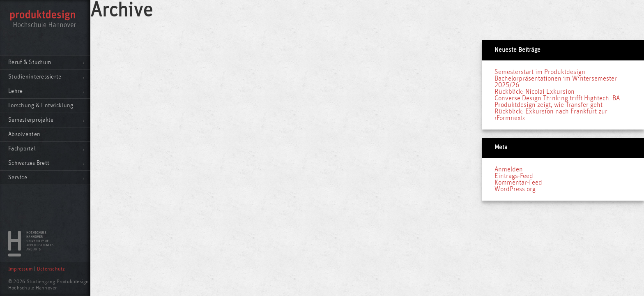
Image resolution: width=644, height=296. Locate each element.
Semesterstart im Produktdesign (540, 72)
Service (18, 177)
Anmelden (509, 169)
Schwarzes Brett (29, 163)
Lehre (15, 91)
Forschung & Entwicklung (41, 105)
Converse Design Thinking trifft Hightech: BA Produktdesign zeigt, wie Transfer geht (557, 102)
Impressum (21, 269)
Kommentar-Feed (518, 183)
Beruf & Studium (30, 62)
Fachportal (22, 149)
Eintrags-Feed (514, 176)
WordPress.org (515, 189)
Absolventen (24, 134)
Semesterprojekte (31, 120)
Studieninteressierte (35, 77)
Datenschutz (51, 269)
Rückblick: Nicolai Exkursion (535, 92)
